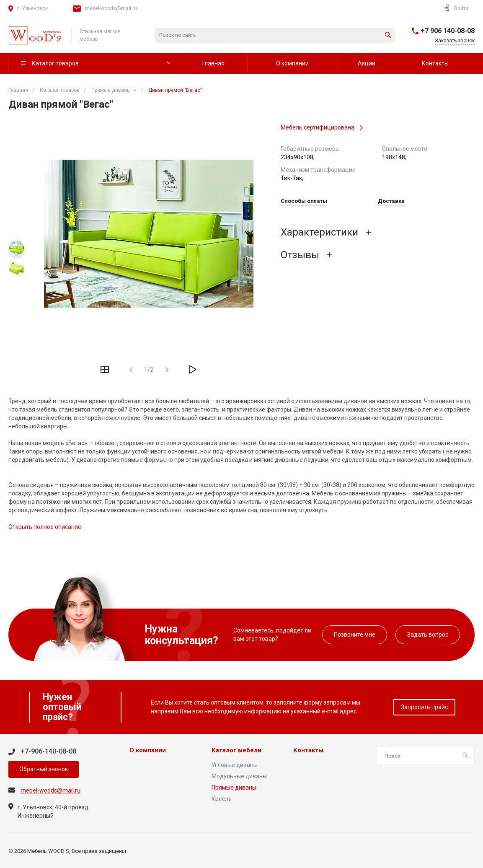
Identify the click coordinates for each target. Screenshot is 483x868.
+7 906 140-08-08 (448, 31)
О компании (148, 750)
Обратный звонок (44, 769)
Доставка (391, 201)
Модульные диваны (239, 776)
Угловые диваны (235, 765)
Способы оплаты (304, 201)
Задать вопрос (428, 635)
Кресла (222, 799)
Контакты (308, 750)
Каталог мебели (236, 750)
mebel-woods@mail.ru (111, 8)
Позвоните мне (355, 635)
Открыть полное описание (45, 527)
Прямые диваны (234, 788)
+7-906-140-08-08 (48, 751)
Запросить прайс (424, 707)
